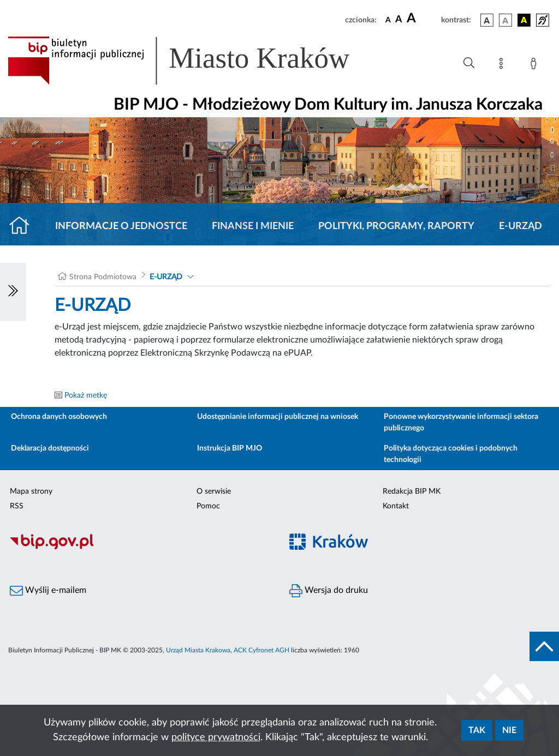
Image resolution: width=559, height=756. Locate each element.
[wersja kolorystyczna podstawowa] (487, 20)
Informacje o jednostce (121, 226)
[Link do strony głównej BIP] (194, 61)
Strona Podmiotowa (103, 277)
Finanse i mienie (253, 226)
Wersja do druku (329, 591)
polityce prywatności (216, 737)
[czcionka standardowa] (388, 20)
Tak (477, 730)
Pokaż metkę (86, 395)
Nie (509, 730)
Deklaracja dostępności (50, 448)
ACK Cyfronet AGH (261, 650)
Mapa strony (31, 491)
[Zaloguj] (536, 65)
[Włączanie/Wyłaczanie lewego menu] (13, 292)
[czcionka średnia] (399, 20)
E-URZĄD (521, 226)
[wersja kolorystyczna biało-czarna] (506, 20)
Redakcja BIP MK (412, 491)
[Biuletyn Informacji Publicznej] (140, 548)
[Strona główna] (24, 226)
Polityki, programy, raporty (396, 226)
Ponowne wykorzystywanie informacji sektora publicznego (461, 422)
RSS (17, 506)
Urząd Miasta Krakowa (198, 650)
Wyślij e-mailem (48, 591)
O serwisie (214, 491)
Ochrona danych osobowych (59, 417)
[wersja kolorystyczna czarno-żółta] (524, 20)
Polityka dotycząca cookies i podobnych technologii (451, 454)
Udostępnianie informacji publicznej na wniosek (278, 417)
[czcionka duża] (422, 19)
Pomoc (208, 506)
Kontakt (396, 506)
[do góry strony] (544, 646)
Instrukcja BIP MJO (230, 448)
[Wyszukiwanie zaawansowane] (469, 63)
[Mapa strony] (503, 65)
